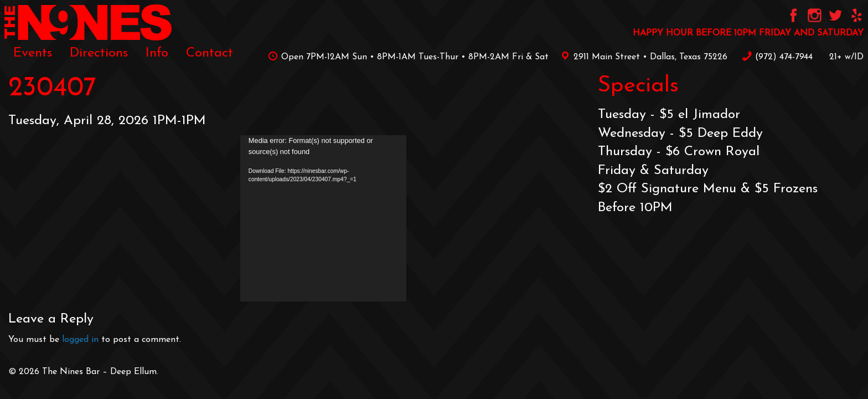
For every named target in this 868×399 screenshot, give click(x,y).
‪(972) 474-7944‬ (777, 57)
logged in (80, 340)
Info (157, 53)
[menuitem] (33, 53)
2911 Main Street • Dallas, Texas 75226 (642, 57)
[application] (323, 218)
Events (33, 53)
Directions (99, 53)
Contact (210, 53)
